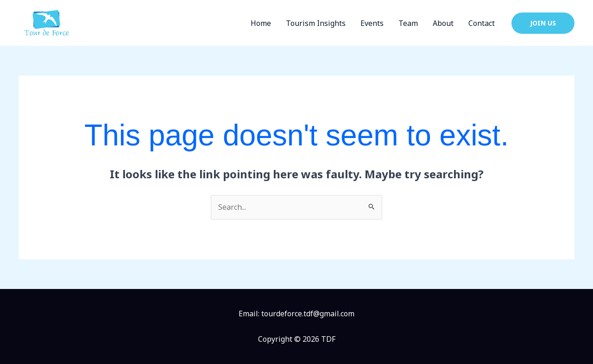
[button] (543, 23)
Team (408, 23)
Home (261, 23)
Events (372, 23)
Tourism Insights (316, 23)
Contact (482, 23)
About (443, 23)
